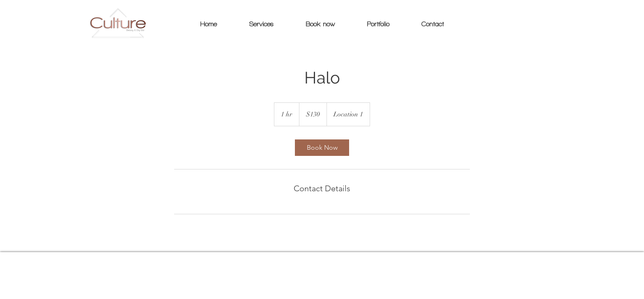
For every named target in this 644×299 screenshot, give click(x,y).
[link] (322, 148)
